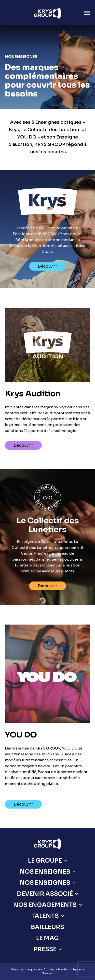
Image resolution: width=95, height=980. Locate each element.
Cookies (47, 973)
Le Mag (47, 938)
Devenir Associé (45, 894)
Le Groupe (45, 861)
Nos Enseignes (45, 872)
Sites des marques (26, 969)
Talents (45, 916)
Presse (45, 949)
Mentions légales (70, 969)
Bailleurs (47, 927)
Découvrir (47, 266)
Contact (49, 969)
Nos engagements (45, 905)
